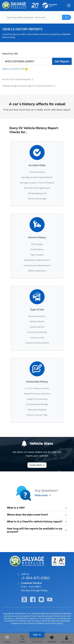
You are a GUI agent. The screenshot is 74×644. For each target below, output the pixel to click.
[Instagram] (41, 600)
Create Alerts (36, 465)
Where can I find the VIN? (15, 69)
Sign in (37, 634)
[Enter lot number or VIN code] (27, 61)
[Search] (66, 17)
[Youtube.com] (50, 600)
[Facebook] (33, 600)
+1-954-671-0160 (35, 578)
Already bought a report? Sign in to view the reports (29, 86)
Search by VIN (10, 54)
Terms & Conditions (36, 623)
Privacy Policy (56, 623)
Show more (43, 495)
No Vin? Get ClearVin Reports (18, 79)
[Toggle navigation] (69, 5)
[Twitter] (24, 600)
